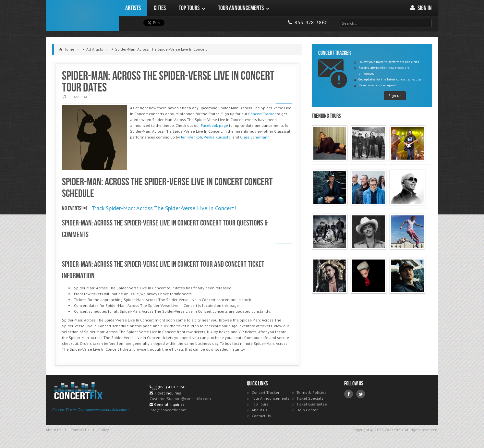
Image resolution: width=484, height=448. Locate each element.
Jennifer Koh (192, 137)
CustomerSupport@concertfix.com (180, 399)
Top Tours (260, 404)
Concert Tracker (262, 114)
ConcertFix (82, 15)
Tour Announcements (271, 398)
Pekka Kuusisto (217, 137)
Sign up (395, 96)
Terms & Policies (311, 392)
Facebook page (214, 125)
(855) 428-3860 (171, 387)
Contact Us (261, 416)
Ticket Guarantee (312, 404)
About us (260, 410)
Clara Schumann (255, 137)
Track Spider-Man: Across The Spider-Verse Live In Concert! (164, 208)
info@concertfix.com (168, 410)
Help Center (307, 410)
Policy (104, 430)
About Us (54, 430)
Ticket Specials (310, 398)
